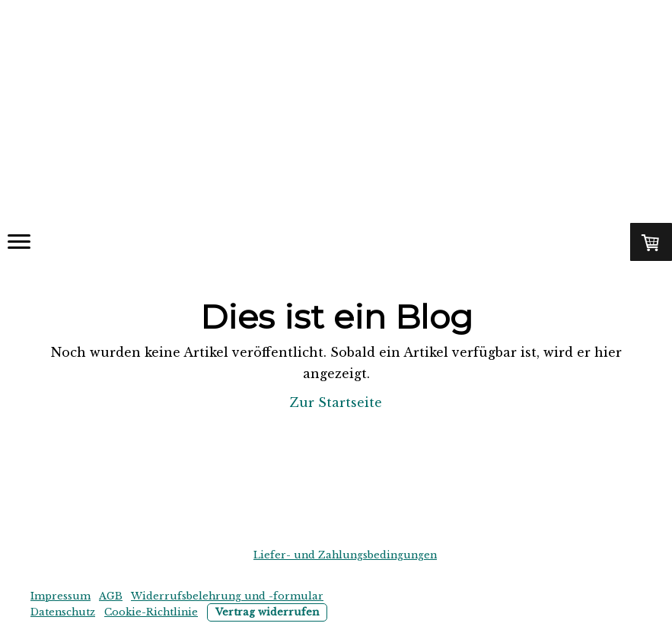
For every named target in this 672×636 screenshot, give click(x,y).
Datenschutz (63, 612)
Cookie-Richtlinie (151, 612)
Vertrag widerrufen (267, 612)
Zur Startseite (336, 402)
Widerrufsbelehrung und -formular (227, 596)
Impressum (61, 596)
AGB (111, 596)
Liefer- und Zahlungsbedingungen (345, 555)
